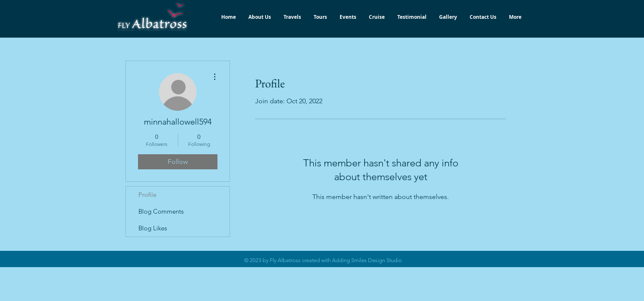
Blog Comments (161, 211)
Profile (147, 195)
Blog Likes (153, 228)
